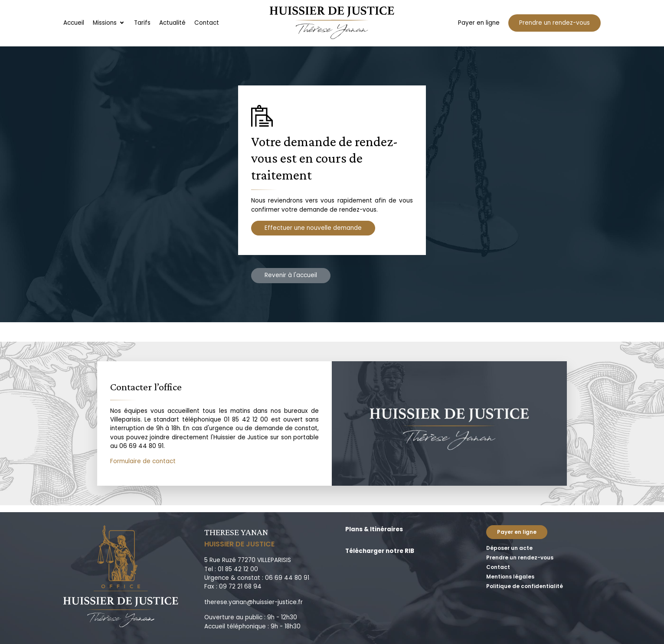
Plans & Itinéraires (374, 529)
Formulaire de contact (143, 461)
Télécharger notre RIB (380, 551)
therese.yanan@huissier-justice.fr (253, 602)
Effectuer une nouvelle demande (313, 228)
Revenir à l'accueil (291, 275)
